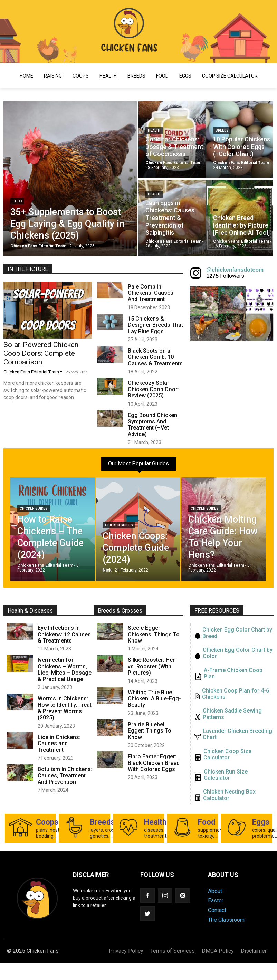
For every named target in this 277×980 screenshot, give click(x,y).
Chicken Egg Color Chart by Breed (237, 633)
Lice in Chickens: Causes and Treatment (59, 744)
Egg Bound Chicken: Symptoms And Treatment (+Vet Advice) (153, 425)
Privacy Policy (126, 951)
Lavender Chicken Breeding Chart (237, 734)
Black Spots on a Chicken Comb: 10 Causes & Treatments (155, 357)
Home (26, 76)
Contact (217, 910)
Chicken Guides (34, 509)
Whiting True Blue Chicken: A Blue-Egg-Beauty (154, 699)
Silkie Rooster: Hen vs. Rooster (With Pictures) (152, 666)
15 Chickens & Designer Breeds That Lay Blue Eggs (155, 325)
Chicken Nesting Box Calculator (229, 795)
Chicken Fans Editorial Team (32, 372)
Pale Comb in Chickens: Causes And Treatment (151, 293)
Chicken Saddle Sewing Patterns (232, 714)
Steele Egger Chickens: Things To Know (154, 634)
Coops (81, 76)
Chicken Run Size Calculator (226, 775)
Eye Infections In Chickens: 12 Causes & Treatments (64, 634)
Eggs (185, 76)
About (215, 891)
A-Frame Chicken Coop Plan (233, 674)
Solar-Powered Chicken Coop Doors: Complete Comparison (41, 353)
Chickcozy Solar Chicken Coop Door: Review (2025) (153, 389)
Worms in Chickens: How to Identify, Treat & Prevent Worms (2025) (65, 708)
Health (108, 76)
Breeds (136, 76)
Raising (53, 76)
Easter (216, 901)
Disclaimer (254, 951)
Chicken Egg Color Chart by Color (238, 653)
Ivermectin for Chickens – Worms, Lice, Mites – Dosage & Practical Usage (65, 669)
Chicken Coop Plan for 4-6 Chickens (236, 694)
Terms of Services (173, 951)
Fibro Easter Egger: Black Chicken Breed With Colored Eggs (154, 763)
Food (162, 76)
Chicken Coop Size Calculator (227, 755)
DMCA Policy (218, 951)
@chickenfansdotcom (235, 270)
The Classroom (226, 920)
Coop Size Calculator (230, 76)
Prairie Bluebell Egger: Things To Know (150, 731)
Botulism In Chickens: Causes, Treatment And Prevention (65, 776)
